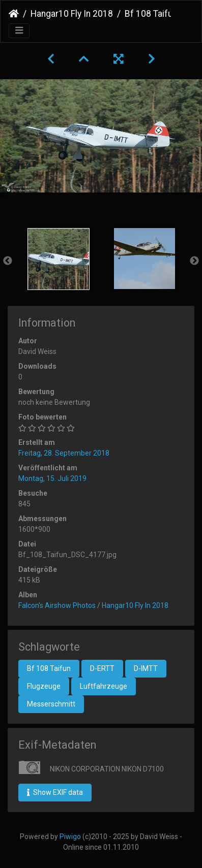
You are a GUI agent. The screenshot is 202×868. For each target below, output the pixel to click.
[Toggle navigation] (19, 31)
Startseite (14, 14)
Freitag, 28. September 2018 (64, 453)
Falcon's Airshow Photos (57, 605)
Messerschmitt (51, 704)
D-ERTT (102, 668)
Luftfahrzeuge (104, 686)
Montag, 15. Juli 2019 (52, 478)
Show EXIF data (55, 792)
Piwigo (70, 837)
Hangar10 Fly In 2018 (72, 14)
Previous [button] (8, 261)
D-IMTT (146, 668)
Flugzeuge (44, 686)
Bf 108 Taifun (49, 668)
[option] (58, 259)
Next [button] (194, 261)
